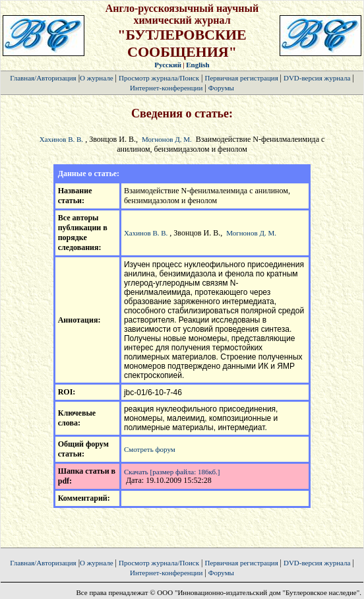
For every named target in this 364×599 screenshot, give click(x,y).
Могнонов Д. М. (167, 139)
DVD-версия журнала (317, 78)
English (197, 65)
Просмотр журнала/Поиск (159, 78)
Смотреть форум (150, 449)
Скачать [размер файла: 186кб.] (172, 472)
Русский (168, 65)
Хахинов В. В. (61, 139)
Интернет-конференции (166, 88)
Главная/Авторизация (43, 78)
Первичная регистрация (242, 78)
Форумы (221, 88)
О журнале (97, 78)
